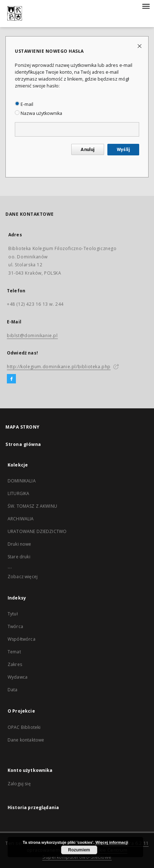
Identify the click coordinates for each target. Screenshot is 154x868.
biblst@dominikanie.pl (32, 336)
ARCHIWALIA (21, 519)
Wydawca (18, 677)
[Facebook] (11, 379)
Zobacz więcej (23, 577)
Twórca (15, 626)
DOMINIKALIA (22, 481)
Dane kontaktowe (26, 740)
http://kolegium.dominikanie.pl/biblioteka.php (59, 367)
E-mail (24, 104)
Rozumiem (79, 850)
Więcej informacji (112, 842)
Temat (14, 652)
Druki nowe (20, 544)
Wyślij (123, 149)
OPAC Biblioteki (24, 727)
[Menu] (146, 6)
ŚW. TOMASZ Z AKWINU (32, 506)
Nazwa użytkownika (38, 113)
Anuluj (87, 149)
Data (13, 690)
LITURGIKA (18, 493)
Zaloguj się (19, 784)
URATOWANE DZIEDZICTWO (37, 531)
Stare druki (19, 557)
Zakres (15, 664)
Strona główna (23, 444)
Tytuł (13, 614)
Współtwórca (22, 639)
